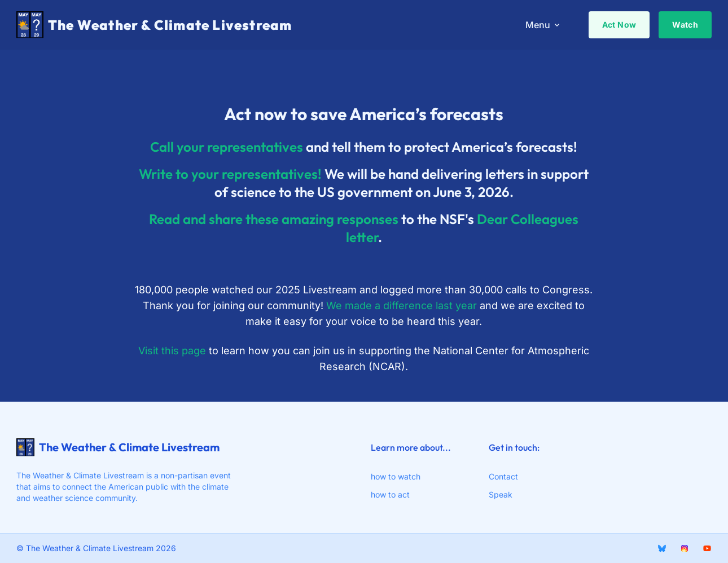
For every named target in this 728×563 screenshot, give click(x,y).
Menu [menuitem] (543, 25)
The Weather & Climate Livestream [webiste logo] (118, 447)
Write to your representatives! (230, 175)
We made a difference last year (402, 307)
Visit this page (172, 352)
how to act (390, 494)
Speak (501, 494)
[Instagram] (685, 548)
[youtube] (707, 548)
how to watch (396, 476)
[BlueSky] (662, 548)
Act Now (619, 25)
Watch (685, 25)
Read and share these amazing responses (274, 220)
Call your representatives (227, 148)
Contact (503, 476)
